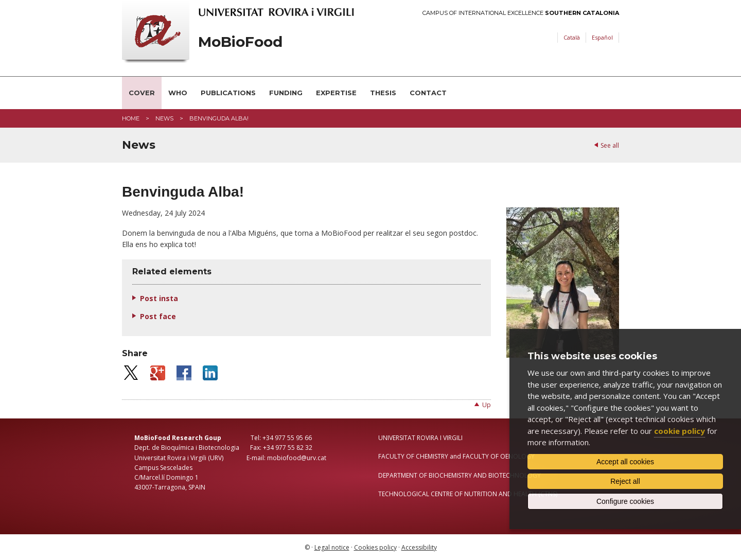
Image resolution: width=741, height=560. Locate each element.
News (164, 118)
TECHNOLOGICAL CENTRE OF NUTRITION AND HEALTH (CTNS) (468, 494)
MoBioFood (240, 42)
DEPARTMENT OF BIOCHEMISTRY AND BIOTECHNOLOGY (460, 475)
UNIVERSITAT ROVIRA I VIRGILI (420, 438)
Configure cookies (625, 501)
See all (610, 145)
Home (131, 118)
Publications (228, 93)
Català (572, 37)
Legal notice (332, 547)
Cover (142, 93)
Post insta (159, 298)
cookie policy (680, 431)
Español (602, 37)
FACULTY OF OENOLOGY (499, 456)
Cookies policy (375, 547)
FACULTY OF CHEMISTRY (413, 456)
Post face (158, 316)
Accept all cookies (625, 462)
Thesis (383, 93)
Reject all (625, 481)
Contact (428, 93)
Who (178, 93)
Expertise (336, 93)
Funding (286, 93)
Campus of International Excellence (521, 13)
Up (487, 405)
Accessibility (419, 547)
